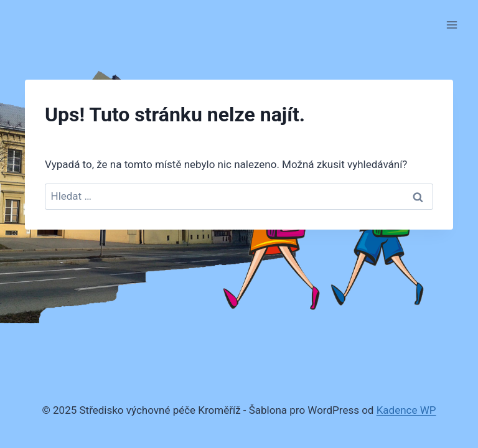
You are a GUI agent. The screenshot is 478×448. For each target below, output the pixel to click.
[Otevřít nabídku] (452, 25)
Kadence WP (406, 410)
